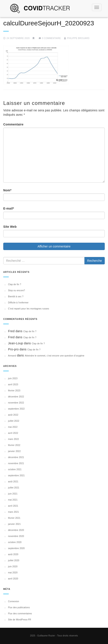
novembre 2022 (16, 403)
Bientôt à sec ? (16, 297)
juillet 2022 (14, 421)
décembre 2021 (16, 457)
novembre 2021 (16, 463)
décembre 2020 (16, 530)
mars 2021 (13, 512)
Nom (7, 190)
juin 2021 (13, 494)
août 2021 (13, 482)
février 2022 (14, 445)
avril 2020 (13, 579)
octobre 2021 (15, 469)
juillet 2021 (14, 488)
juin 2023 (13, 378)
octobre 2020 (15, 542)
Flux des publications (19, 607)
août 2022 (13, 415)
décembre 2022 (16, 397)
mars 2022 (13, 439)
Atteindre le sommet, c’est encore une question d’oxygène (55, 356)
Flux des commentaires (20, 614)
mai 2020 (13, 573)
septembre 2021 (16, 476)
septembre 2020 (16, 548)
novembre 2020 (16, 536)
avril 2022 (13, 433)
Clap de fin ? (15, 284)
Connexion (14, 601)
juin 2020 (13, 567)
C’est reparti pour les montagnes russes (29, 309)
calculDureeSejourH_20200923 (49, 23)
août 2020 (13, 554)
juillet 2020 (14, 560)
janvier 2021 (14, 524)
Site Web (10, 227)
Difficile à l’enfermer (18, 303)
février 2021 (14, 518)
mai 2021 (13, 500)
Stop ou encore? (17, 290)
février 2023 (14, 391)
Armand (12, 356)
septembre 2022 (16, 409)
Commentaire (13, 124)
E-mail (9, 208)
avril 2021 (13, 506)
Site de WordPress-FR (20, 620)
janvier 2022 (14, 451)
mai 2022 (13, 427)
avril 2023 (13, 385)
